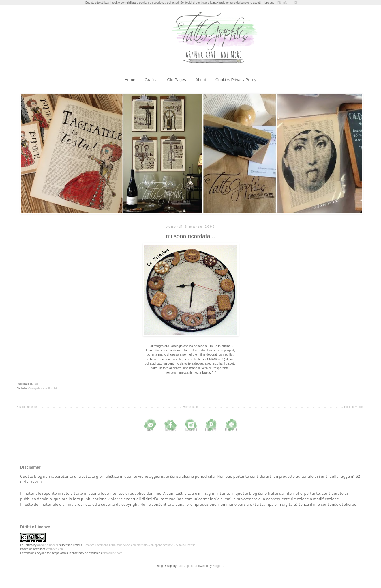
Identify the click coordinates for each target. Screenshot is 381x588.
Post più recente (26, 407)
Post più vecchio (355, 407)
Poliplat (53, 388)
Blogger (217, 566)
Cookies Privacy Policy (236, 80)
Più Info (282, 3)
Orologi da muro (38, 388)
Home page (190, 407)
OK (296, 3)
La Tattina (26, 545)
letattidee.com (55, 549)
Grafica (151, 80)
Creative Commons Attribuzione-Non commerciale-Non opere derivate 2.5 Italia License (139, 545)
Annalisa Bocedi (48, 545)
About (201, 80)
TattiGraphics (185, 566)
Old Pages (176, 80)
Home (130, 80)
